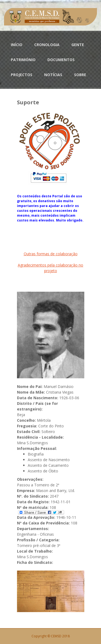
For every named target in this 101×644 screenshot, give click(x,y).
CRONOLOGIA (47, 45)
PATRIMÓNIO (23, 60)
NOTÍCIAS (53, 75)
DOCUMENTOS (61, 60)
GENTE (78, 45)
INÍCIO (17, 45)
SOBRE (80, 75)
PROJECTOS (22, 75)
